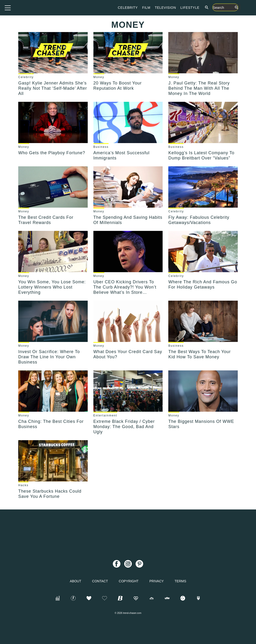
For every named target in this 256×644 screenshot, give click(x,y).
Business (101, 147)
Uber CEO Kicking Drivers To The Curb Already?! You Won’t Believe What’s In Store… (125, 287)
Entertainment (105, 415)
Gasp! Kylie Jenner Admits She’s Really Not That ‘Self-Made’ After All (53, 88)
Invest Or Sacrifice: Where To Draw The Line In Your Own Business (49, 357)
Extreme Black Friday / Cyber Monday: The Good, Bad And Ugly (124, 427)
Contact (100, 581)
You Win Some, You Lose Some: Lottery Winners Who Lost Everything (52, 287)
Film (175, 8)
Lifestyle (219, 8)
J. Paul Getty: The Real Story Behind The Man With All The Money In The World (199, 88)
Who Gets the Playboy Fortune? (52, 153)
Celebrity (157, 8)
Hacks (23, 485)
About (75, 581)
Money (99, 77)
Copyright (129, 581)
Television (194, 8)
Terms (181, 581)
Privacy (156, 581)
